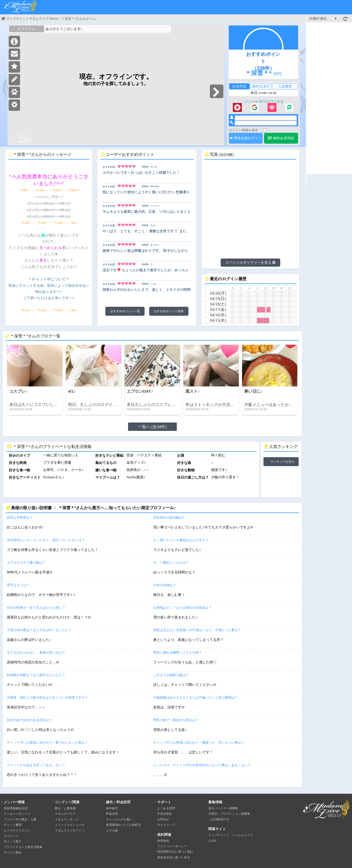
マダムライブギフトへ (70, 830)
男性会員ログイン (246, 138)
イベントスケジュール (70, 825)
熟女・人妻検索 (65, 808)
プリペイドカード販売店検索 (23, 847)
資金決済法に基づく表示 (173, 857)
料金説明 (112, 814)
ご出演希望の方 (219, 819)
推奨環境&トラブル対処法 (123, 825)
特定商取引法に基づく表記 (175, 851)
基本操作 (112, 808)
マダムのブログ (65, 814)
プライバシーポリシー (172, 846)
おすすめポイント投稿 (169, 311)
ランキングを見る (282, 462)
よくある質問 (166, 808)
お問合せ (163, 819)
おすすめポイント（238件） (263, 61)
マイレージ (11, 836)
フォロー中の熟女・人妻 (20, 819)
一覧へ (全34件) (152, 427)
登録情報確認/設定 (16, 808)
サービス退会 (12, 852)
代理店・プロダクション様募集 (229, 814)
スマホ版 (112, 830)
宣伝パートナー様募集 (223, 808)
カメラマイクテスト (17, 830)
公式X (212, 841)
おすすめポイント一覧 (125, 311)
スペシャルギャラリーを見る (250, 262)
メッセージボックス (17, 814)
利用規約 (163, 841)
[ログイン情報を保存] (265, 130)
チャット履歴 (12, 825)
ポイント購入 (12, 841)
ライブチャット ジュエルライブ (231, 835)
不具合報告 (164, 814)
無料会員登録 (281, 138)
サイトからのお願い (119, 819)
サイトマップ (166, 825)
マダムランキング (67, 819)
